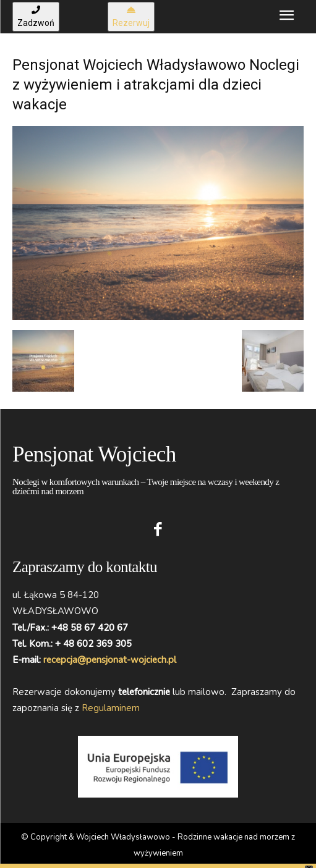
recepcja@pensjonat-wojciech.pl (110, 660)
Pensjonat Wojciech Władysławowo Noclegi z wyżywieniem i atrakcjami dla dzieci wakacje (156, 85)
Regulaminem (111, 708)
